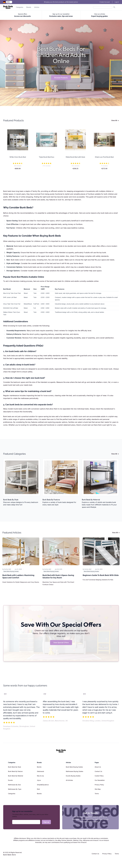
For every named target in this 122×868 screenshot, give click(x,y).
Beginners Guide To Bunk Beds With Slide (101, 575)
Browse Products (61, 78)
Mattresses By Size (14, 785)
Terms (97, 794)
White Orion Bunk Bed (18, 157)
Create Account (105, 2)
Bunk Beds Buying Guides (11, 571)
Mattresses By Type (15, 789)
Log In (117, 2)
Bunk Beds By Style (11, 500)
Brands (29, 7)
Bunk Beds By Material (91, 500)
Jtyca (39, 780)
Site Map (98, 789)
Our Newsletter (100, 780)
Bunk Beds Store (9, 855)
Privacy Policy (99, 785)
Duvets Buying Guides (73, 776)
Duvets (10, 780)
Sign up (46, 822)
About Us (98, 767)
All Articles (69, 780)
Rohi (38, 789)
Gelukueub (40, 771)
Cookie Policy (99, 776)
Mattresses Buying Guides (74, 771)
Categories (20, 7)
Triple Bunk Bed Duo (47, 157)
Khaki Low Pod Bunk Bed (104, 157)
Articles (37, 7)
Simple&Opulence (43, 785)
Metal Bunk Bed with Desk (75, 157)
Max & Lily (40, 776)
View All (115, 120)
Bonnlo (39, 767)
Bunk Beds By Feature (51, 500)
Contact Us (98, 771)
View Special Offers (61, 643)
